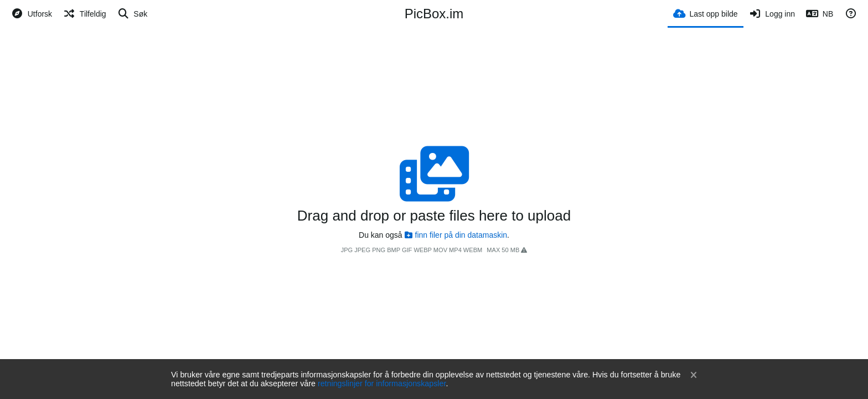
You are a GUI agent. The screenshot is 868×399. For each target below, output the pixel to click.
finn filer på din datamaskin (456, 235)
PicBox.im (434, 14)
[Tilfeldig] (84, 14)
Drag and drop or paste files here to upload (434, 216)
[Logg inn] (772, 14)
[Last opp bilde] (706, 13)
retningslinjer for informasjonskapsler (382, 383)
